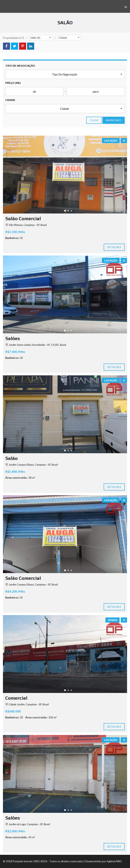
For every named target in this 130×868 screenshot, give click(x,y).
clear (94, 120)
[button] (65, 74)
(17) (13, 38)
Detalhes (114, 247)
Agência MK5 (114, 861)
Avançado (114, 120)
